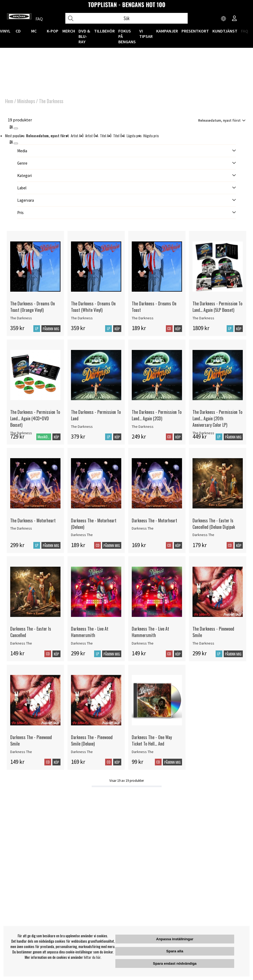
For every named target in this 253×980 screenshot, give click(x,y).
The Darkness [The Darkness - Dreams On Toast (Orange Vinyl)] (21, 318)
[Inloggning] (234, 19)
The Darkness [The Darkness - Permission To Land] (82, 426)
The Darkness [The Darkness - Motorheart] (21, 528)
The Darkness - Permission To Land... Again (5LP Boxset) (217, 307)
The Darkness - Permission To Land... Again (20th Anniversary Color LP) (217, 418)
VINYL (5, 31)
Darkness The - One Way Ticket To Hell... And (152, 740)
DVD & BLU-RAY (84, 36)
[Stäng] (16, 128)
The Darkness (51, 101)
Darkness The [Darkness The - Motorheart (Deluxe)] (82, 535)
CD (18, 31)
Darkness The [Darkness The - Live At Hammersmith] (82, 643)
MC (34, 31)
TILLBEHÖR (104, 31)
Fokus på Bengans (127, 36)
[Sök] (127, 18)
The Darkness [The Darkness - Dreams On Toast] (143, 318)
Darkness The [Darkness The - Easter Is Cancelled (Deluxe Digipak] (203, 535)
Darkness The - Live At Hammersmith (90, 632)
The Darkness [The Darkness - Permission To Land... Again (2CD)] (143, 426)
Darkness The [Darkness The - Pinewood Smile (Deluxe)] (82, 752)
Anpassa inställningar (175, 939)
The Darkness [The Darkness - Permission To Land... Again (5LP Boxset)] (203, 318)
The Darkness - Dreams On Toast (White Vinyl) (93, 307)
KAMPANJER (167, 31)
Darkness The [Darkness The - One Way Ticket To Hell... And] (143, 752)
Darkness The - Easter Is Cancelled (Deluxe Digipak (214, 524)
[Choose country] (224, 19)
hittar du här (92, 957)
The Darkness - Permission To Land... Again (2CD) (157, 415)
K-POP (53, 31)
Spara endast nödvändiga (175, 963)
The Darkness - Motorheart (33, 520)
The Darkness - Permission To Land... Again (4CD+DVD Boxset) (35, 418)
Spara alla (175, 951)
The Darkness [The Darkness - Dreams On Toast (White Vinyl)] (82, 318)
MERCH (69, 31)
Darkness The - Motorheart (154, 520)
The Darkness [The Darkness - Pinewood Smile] (203, 643)
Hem (9, 101)
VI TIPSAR (146, 34)
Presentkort (195, 31)
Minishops (26, 101)
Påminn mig (51, 329)
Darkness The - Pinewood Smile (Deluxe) (92, 740)
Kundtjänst (225, 31)
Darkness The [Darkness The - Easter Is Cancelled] (21, 643)
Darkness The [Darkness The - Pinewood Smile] (21, 752)
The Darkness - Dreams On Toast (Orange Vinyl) (33, 307)
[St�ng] (16, 143)
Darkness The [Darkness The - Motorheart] (143, 528)
